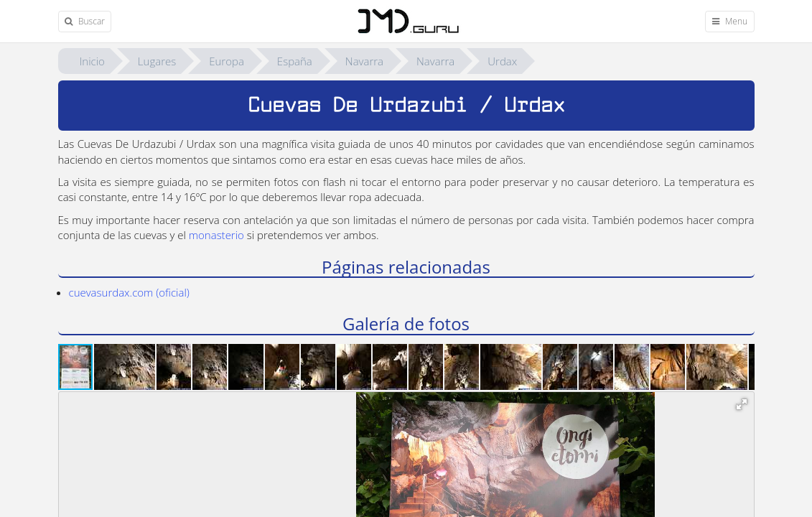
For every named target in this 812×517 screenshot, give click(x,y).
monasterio (216, 235)
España (295, 61)
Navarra (364, 61)
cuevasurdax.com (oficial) (129, 292)
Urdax (502, 61)
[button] (125, 367)
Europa (227, 61)
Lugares (157, 61)
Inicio (92, 61)
